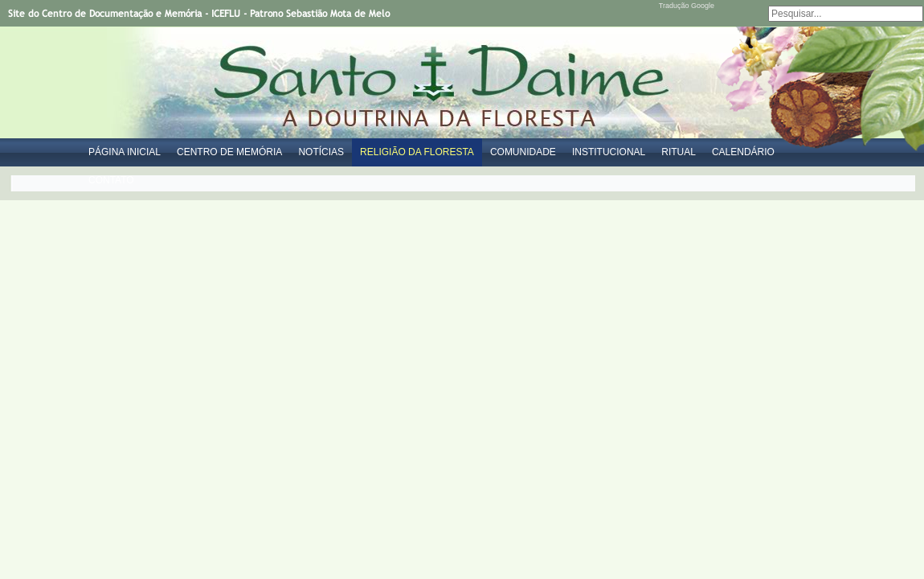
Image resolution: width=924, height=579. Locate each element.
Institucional (609, 152)
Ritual (679, 152)
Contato (111, 180)
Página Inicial (125, 152)
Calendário (743, 152)
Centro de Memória (229, 152)
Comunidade (523, 152)
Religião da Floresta (417, 152)
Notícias (321, 152)
